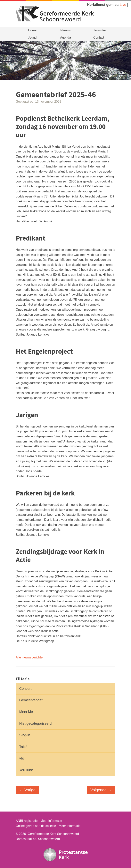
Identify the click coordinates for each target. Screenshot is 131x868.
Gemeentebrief (31, 700)
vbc (22, 758)
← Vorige (28, 790)
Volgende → (101, 790)
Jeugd (32, 37)
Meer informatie (51, 821)
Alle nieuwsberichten (30, 657)
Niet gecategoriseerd (36, 723)
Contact (99, 37)
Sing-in (25, 735)
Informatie (99, 30)
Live (123, 5)
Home (32, 30)
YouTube (26, 770)
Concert (25, 689)
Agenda (65, 37)
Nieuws (65, 30)
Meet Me (26, 712)
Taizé (23, 747)
